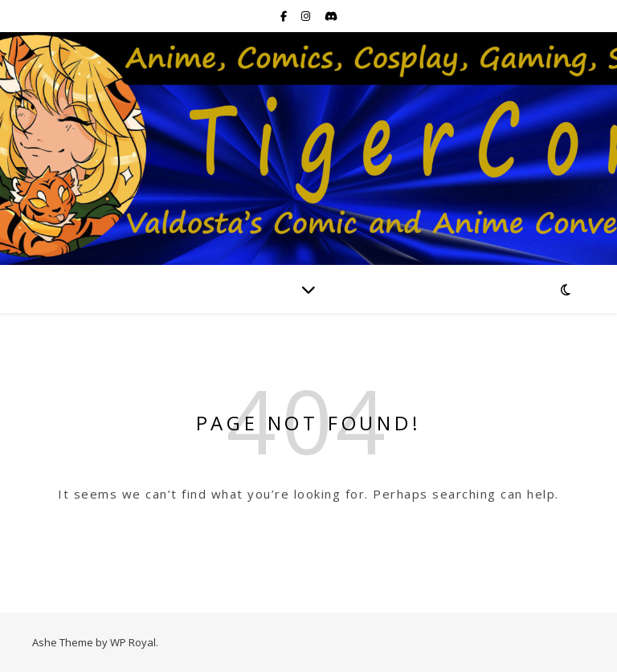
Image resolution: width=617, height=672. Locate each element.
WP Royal (133, 642)
